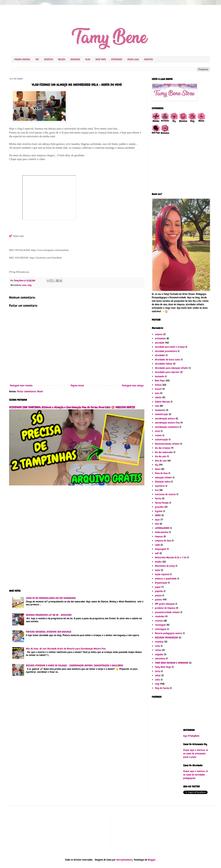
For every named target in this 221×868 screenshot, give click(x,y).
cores (157, 431)
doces (158, 469)
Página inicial (77, 386)
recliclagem (161, 629)
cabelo (158, 397)
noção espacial (162, 574)
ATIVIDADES (117, 59)
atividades (160, 355)
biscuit (158, 389)
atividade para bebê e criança (170, 347)
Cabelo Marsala (162, 402)
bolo (157, 393)
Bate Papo (160, 381)
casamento (160, 410)
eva (157, 490)
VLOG (88, 59)
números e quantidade (166, 579)
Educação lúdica (163, 482)
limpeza (159, 536)
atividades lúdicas (164, 364)
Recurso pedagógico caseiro (169, 633)
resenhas (159, 642)
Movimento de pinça (165, 566)
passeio (158, 600)
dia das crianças (163, 448)
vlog (29, 285)
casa (24, 285)
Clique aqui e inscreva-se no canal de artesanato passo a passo (196, 754)
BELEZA (62, 59)
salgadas (159, 654)
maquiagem (161, 549)
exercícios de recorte (165, 494)
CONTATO (148, 59)
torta (158, 671)
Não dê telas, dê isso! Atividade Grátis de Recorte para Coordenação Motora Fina (66, 649)
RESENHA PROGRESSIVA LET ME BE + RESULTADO (49, 615)
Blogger (152, 860)
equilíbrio (160, 486)
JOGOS (158, 515)
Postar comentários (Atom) (30, 391)
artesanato (160, 338)
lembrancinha (162, 532)
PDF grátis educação (165, 604)
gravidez (159, 507)
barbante (160, 376)
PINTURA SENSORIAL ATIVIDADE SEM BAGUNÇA (49, 632)
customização (161, 440)
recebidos (160, 616)
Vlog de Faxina (162, 688)
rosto (157, 646)
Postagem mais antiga (133, 386)
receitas (159, 621)
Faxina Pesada (162, 503)
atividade (160, 343)
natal (157, 570)
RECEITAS (48, 59)
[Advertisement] (77, 540)
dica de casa (161, 461)
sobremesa (160, 659)
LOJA (157, 545)
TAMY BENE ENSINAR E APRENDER (172, 663)
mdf (157, 553)
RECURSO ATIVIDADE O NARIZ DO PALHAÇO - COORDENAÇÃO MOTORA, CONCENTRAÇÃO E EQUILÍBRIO (74, 665)
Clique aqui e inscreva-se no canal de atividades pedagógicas (196, 775)
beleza (158, 385)
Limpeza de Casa (163, 541)
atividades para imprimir (167, 372)
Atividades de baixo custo (167, 360)
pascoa (158, 595)
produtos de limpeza (165, 608)
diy (157, 465)
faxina (158, 499)
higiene (159, 511)
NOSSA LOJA (133, 59)
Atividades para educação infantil (172, 368)
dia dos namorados (164, 452)
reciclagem (160, 625)
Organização (161, 583)
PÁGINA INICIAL (22, 59)
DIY (37, 59)
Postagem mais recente (21, 386)
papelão (159, 591)
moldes (158, 562)
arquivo (159, 334)
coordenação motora (165, 419)
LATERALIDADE (162, 528)
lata (157, 524)
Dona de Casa (161, 473)
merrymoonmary (124, 860)
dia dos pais (161, 456)
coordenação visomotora (167, 427)
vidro (157, 680)
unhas (158, 675)
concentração (161, 414)
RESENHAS (75, 59)
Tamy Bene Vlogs (163, 667)
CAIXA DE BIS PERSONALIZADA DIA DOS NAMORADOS (51, 598)
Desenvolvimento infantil (167, 444)
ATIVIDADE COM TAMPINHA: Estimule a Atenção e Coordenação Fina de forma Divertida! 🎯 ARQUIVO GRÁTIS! (72, 407)
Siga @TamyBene (191, 736)
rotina (158, 650)
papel (158, 587)
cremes (158, 435)
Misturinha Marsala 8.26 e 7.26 (171, 557)
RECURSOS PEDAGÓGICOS (166, 638)
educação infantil (163, 478)
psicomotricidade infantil (167, 612)
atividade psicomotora (166, 351)
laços (157, 520)
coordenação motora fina (167, 423)
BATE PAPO (101, 59)
